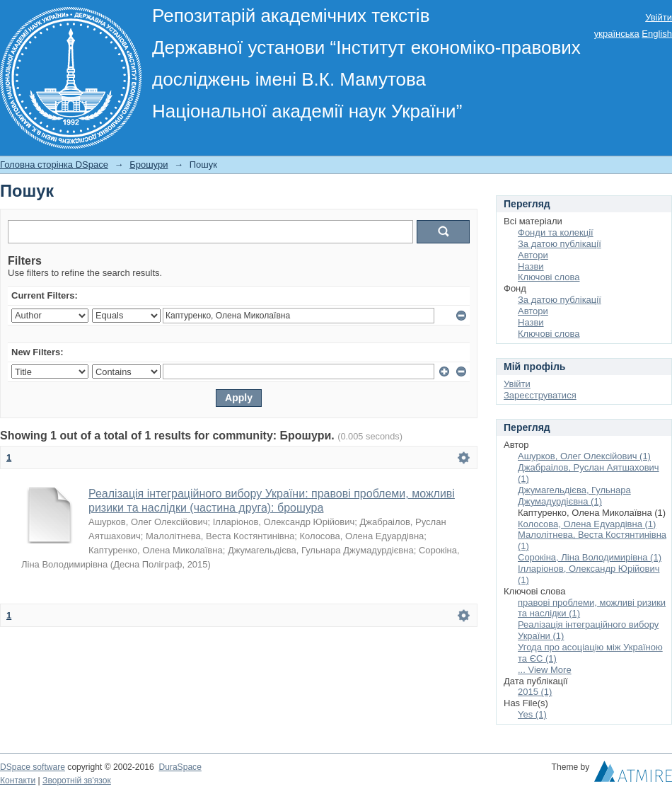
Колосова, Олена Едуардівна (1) (587, 524)
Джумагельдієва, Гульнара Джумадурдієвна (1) (574, 496)
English (657, 34)
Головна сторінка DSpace (54, 165)
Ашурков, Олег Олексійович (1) (584, 456)
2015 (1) (535, 692)
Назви (531, 266)
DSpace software (33, 767)
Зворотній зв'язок (77, 781)
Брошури (149, 165)
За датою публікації (560, 244)
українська (617, 34)
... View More (545, 670)
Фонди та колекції (556, 232)
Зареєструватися (540, 395)
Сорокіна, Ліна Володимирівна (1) (590, 557)
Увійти (659, 17)
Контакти (18, 781)
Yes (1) (532, 714)
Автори (533, 255)
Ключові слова (549, 277)
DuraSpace (180, 767)
